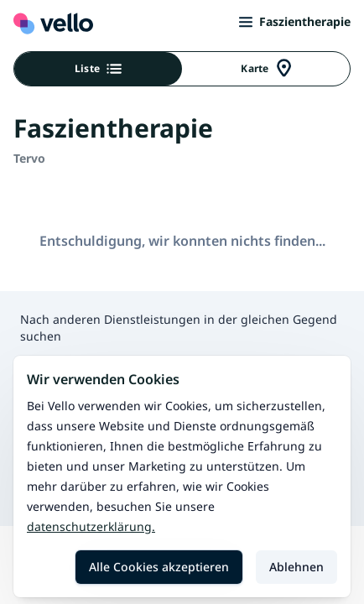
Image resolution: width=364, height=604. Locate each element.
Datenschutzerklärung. (91, 526)
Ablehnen (296, 567)
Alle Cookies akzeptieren (159, 567)
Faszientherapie (295, 21)
